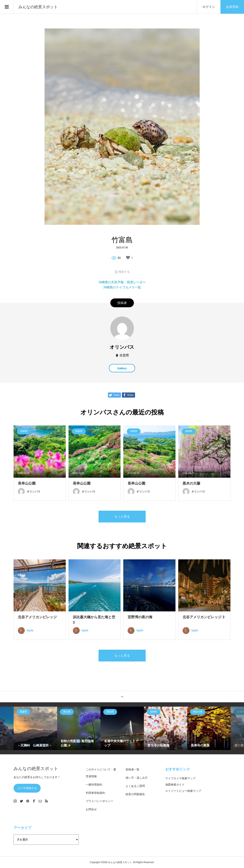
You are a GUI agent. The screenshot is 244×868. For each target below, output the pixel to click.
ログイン (209, 7)
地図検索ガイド (175, 785)
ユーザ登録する (27, 788)
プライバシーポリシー (100, 801)
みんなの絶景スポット (38, 7)
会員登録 (232, 7)
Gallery (122, 368)
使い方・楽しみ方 (137, 778)
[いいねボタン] (128, 258)
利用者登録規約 (95, 793)
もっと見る (122, 516)
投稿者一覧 (133, 769)
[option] (35, 728)
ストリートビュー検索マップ (183, 791)
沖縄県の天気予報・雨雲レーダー (122, 282)
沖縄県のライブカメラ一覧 (122, 287)
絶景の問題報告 (135, 794)
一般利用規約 (94, 785)
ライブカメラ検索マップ (180, 778)
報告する (124, 272)
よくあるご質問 (135, 786)
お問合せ (91, 809)
